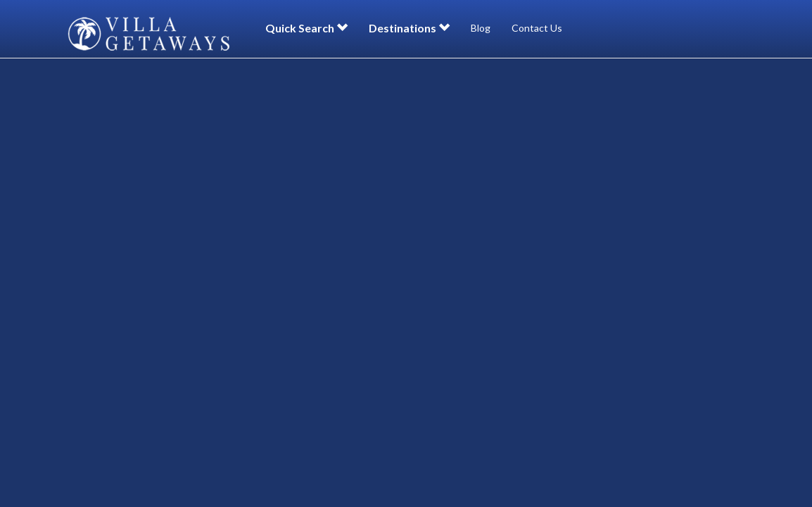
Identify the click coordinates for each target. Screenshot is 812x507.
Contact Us (537, 28)
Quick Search (306, 28)
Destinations (409, 28)
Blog (481, 28)
